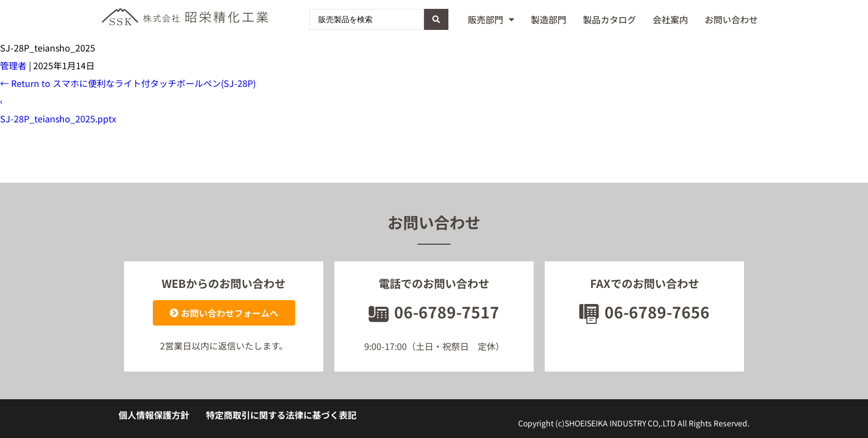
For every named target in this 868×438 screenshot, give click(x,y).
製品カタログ (609, 19)
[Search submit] (436, 19)
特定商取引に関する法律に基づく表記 (281, 415)
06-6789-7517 (434, 312)
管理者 (13, 65)
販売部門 (491, 19)
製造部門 (549, 19)
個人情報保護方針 (154, 415)
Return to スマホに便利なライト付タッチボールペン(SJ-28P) (128, 83)
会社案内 (670, 19)
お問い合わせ (731, 19)
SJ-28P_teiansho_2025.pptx (58, 118)
